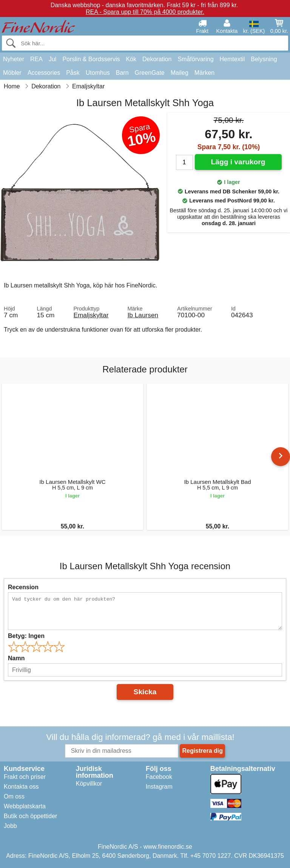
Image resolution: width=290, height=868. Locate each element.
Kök (131, 59)
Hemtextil (232, 59)
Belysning (264, 59)
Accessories (44, 73)
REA (36, 59)
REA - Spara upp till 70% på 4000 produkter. (145, 12)
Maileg (180, 73)
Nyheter (14, 59)
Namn (16, 658)
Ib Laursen (143, 315)
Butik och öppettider (30, 816)
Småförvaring (195, 59)
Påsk (73, 73)
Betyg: (26, 636)
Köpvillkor (89, 784)
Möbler (12, 73)
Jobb (10, 826)
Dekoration (157, 59)
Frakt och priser (25, 777)
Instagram (159, 787)
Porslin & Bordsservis (91, 59)
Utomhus (98, 73)
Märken (204, 73)
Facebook (159, 777)
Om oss (14, 796)
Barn (122, 73)
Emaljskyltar (91, 315)
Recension (23, 587)
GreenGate (150, 73)
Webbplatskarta (25, 806)
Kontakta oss (21, 787)
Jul (52, 59)
